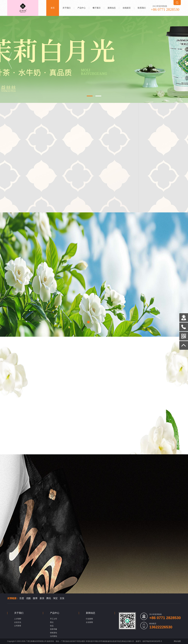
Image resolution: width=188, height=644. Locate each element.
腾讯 (49, 598)
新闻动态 (112, 8)
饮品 (52, 626)
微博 (35, 598)
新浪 (42, 598)
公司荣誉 (18, 626)
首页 (53, 8)
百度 (22, 598)
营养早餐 (54, 629)
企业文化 (18, 622)
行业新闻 (89, 619)
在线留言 (127, 8)
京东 (62, 598)
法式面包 (54, 636)
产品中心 (82, 8)
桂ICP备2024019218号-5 (152, 641)
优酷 (28, 598)
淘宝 (55, 598)
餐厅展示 (97, 8)
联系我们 (142, 8)
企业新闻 (89, 622)
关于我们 (67, 8)
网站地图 (177, 641)
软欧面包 (54, 633)
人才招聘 (18, 619)
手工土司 (54, 619)
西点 (52, 622)
